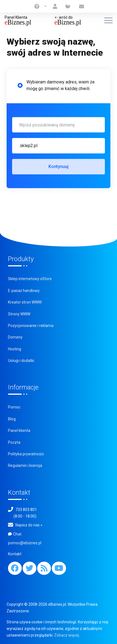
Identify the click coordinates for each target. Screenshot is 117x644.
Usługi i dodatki (21, 361)
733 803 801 (26, 510)
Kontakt (15, 554)
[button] (58, 146)
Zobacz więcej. (67, 635)
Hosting (15, 349)
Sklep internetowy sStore (30, 279)
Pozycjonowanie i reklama (31, 326)
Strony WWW (19, 314)
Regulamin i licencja (25, 466)
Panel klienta (19, 431)
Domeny (15, 337)
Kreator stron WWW (25, 302)
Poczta (14, 442)
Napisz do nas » (29, 525)
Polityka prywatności (26, 454)
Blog (12, 419)
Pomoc (14, 407)
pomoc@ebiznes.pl (25, 543)
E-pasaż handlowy (24, 291)
